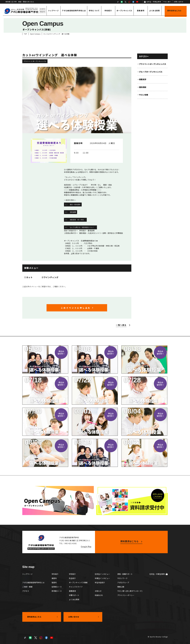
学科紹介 (55, 574)
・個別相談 (142, 87)
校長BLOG (99, 595)
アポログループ (123, 582)
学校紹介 (108, 11)
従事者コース (57, 587)
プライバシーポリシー (126, 595)
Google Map (86, 546)
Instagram (129, 2)
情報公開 (121, 587)
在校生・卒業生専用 (154, 2)
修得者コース (57, 591)
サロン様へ (167, 2)
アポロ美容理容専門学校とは (74, 11)
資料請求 (174, 11)
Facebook (133, 2)
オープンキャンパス (124, 11)
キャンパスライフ (76, 587)
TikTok (118, 2)
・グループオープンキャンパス (150, 72)
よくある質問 (154, 11)
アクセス (26, 591)
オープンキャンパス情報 (78, 582)
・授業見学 (142, 79)
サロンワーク (122, 578)
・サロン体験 (143, 95)
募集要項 (141, 11)
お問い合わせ (179, 2)
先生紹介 (72, 578)
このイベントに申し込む (76, 308)
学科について (94, 11)
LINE (122, 2)
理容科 (54, 582)
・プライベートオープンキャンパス (152, 64)
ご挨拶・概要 (27, 587)
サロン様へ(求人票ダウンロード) (130, 591)
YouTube (137, 2)
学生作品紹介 (100, 582)
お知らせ (98, 591)
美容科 (54, 578)
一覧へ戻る (121, 325)
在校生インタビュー (102, 574)
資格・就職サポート (125, 574)
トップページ (54, 11)
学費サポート (74, 595)
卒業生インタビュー (102, 578)
